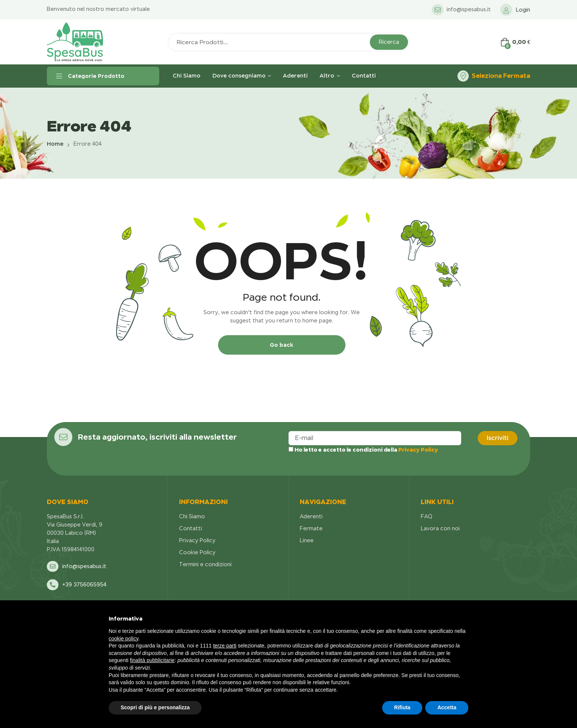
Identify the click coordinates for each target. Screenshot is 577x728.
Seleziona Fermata (501, 76)
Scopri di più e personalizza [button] (155, 707)
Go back (282, 345)
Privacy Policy (418, 450)
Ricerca (389, 42)
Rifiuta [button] (402, 707)
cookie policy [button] (123, 638)
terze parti (225, 646)
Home (55, 144)
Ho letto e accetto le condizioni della (363, 450)
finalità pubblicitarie (152, 660)
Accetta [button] (447, 707)
